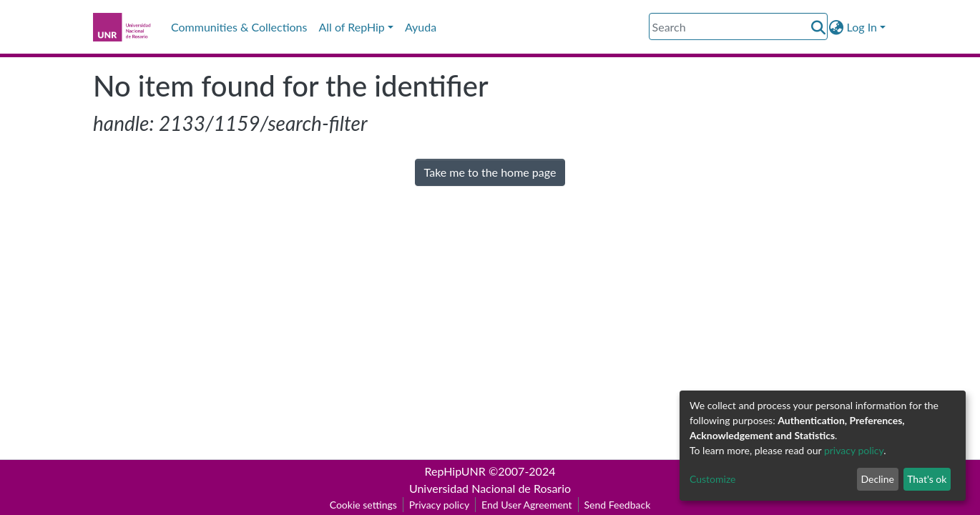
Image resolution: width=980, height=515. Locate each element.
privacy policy (854, 450)
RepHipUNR (455, 471)
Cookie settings (363, 505)
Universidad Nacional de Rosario (490, 488)
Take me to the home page (490, 172)
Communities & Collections (239, 27)
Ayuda (421, 27)
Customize (713, 479)
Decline (877, 479)
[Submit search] (819, 27)
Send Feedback (618, 505)
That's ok (927, 479)
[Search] (738, 26)
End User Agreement (526, 505)
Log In (862, 27)
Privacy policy (439, 505)
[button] (837, 27)
